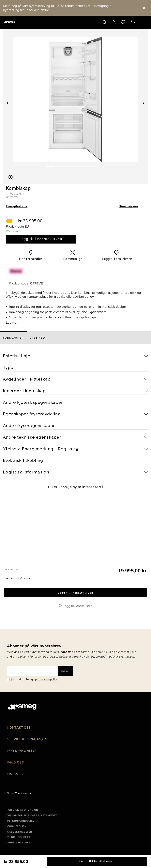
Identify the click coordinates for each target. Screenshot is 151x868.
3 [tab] (71, 164)
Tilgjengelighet (19, 837)
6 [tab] (100, 164)
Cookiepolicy (17, 826)
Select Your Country (19, 793)
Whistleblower (19, 843)
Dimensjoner (128, 206)
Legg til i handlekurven (41, 239)
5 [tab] (90, 164)
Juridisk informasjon (23, 810)
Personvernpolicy (21, 821)
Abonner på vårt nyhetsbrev (34, 646)
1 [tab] (51, 164)
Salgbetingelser (20, 832)
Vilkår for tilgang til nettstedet (32, 815)
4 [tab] (81, 164)
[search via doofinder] (104, 22)
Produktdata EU (17, 226)
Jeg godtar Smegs (34, 679)
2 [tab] (61, 164)
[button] (11, 177)
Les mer (12, 322)
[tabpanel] (75, 99)
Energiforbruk (17, 206)
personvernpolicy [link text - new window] (46, 679)
